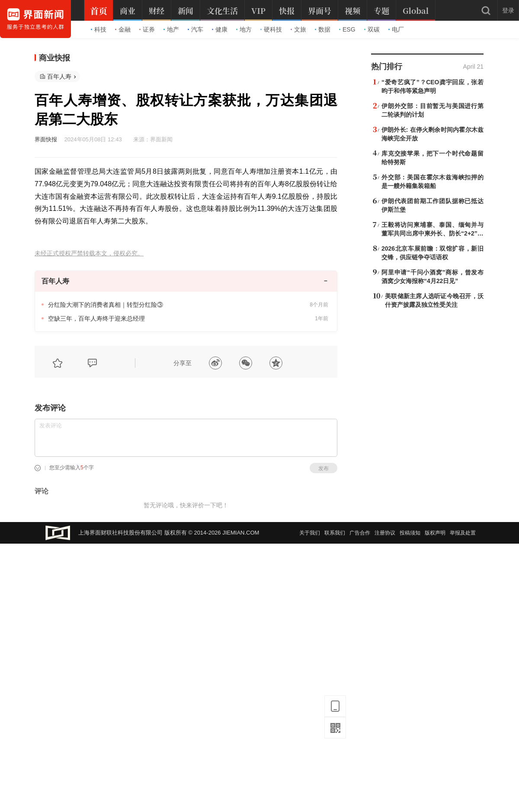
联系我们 (335, 533)
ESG (347, 29)
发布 (324, 468)
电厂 (396, 29)
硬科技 (271, 29)
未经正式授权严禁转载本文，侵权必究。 (89, 253)
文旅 (298, 29)
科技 (99, 29)
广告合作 (360, 533)
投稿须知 (410, 533)
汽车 (195, 29)
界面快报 (46, 139)
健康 (220, 29)
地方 (244, 29)
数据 (323, 29)
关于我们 (310, 533)
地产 (171, 29)
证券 (147, 29)
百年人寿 (59, 76)
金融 (123, 29)
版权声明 (435, 533)
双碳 (372, 29)
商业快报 (54, 58)
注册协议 (385, 533)
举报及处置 (463, 533)
